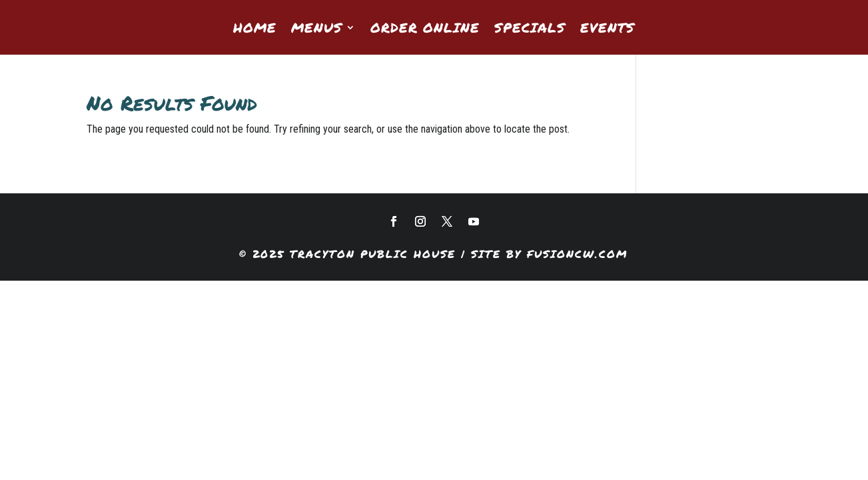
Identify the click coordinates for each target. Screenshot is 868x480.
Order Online (425, 30)
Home (255, 30)
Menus (317, 30)
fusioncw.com (578, 254)
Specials (530, 30)
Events (608, 30)
